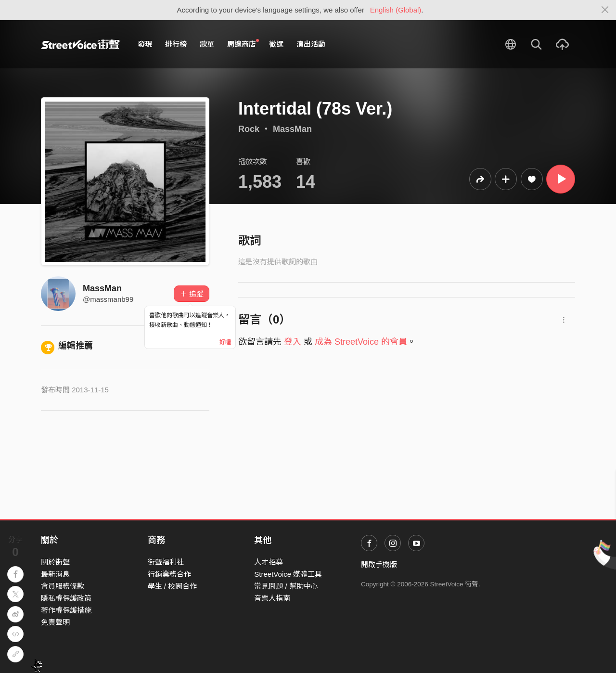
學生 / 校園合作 (173, 586)
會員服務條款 (63, 586)
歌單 (207, 44)
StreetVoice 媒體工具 (288, 574)
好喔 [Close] (225, 342)
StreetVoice (81, 44)
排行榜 (176, 44)
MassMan (292, 129)
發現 (145, 44)
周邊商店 (243, 44)
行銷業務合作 (169, 574)
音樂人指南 (272, 598)
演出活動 (311, 44)
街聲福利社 (166, 562)
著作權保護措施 (66, 610)
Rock (249, 129)
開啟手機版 (379, 564)
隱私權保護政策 (66, 598)
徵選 (276, 44)
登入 (293, 342)
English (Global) (396, 10)
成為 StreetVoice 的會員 (361, 342)
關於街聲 (55, 562)
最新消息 (55, 574)
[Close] (605, 10)
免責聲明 (55, 622)
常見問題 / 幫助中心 (286, 586)
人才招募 (269, 562)
